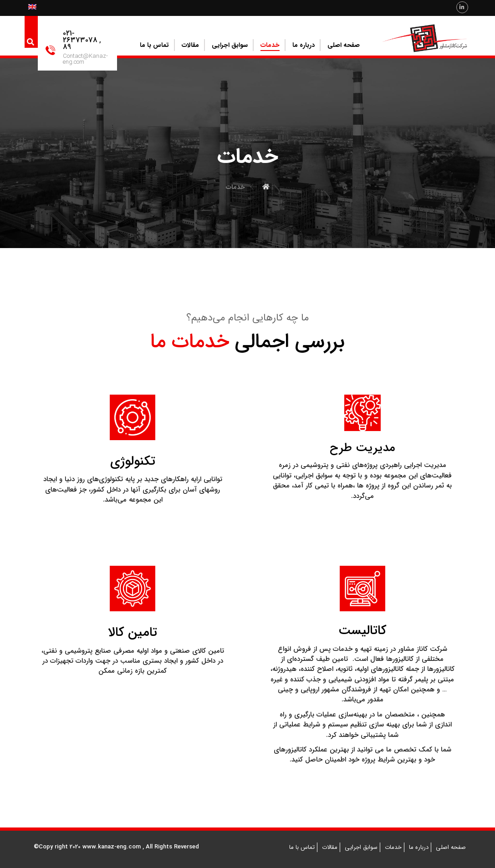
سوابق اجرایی (361, 847)
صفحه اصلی (451, 847)
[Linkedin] (462, 7)
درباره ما (419, 847)
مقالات (330, 847)
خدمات (393, 847)
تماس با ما (302, 847)
